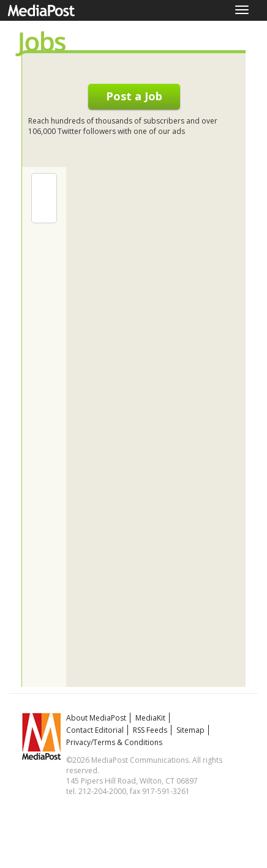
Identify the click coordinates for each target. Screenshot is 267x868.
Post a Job (134, 96)
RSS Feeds (150, 730)
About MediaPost (96, 718)
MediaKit (150, 718)
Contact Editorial (95, 730)
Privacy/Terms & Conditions (114, 742)
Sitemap (190, 730)
